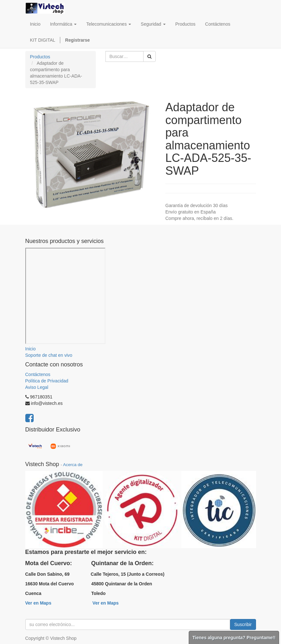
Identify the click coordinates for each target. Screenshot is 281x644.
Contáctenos (38, 374)
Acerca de (73, 465)
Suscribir (243, 624)
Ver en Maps (38, 603)
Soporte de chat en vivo (49, 355)
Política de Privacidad (47, 381)
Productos (40, 57)
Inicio (31, 349)
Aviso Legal (37, 387)
